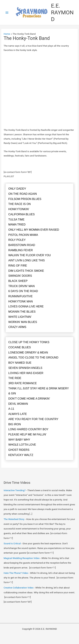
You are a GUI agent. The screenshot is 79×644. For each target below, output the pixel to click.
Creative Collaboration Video (19, 588)
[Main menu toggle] (7, 13)
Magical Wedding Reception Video (22, 558)
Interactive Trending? (15, 490)
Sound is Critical (12, 543)
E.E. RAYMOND (62, 13)
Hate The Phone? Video (16, 573)
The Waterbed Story (14, 519)
